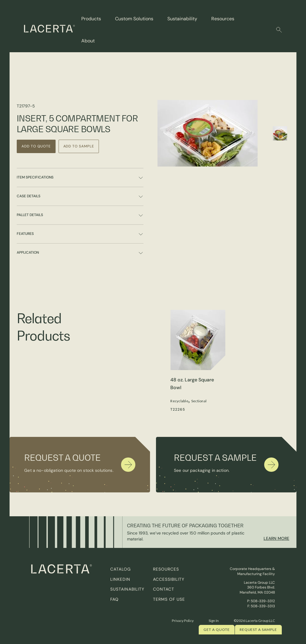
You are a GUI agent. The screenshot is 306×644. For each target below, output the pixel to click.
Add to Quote (36, 146)
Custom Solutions (134, 19)
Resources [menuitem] (166, 569)
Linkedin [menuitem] (120, 579)
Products (91, 19)
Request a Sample (258, 630)
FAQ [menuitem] (114, 599)
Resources (223, 19)
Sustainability (182, 19)
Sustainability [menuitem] (127, 589)
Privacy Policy (183, 621)
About (88, 41)
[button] (279, 30)
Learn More (276, 538)
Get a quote (217, 630)
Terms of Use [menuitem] (169, 599)
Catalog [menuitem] (121, 569)
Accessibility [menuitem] (169, 579)
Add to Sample (79, 146)
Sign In (214, 621)
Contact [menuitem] (164, 589)
